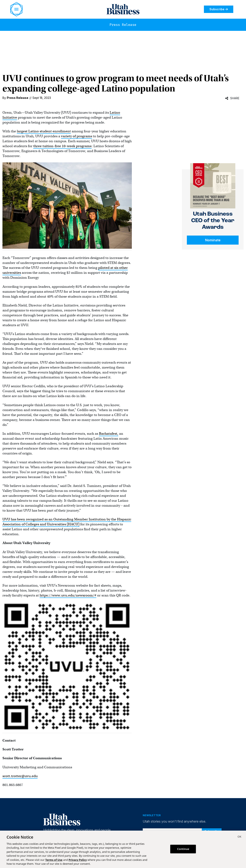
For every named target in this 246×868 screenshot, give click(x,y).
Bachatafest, (109, 434)
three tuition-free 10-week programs (62, 146)
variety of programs (76, 136)
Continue (183, 849)
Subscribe (219, 9)
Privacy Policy (78, 860)
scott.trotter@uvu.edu (20, 776)
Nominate (213, 240)
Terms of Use (54, 860)
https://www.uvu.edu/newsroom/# (68, 595)
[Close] (239, 837)
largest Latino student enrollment (44, 131)
